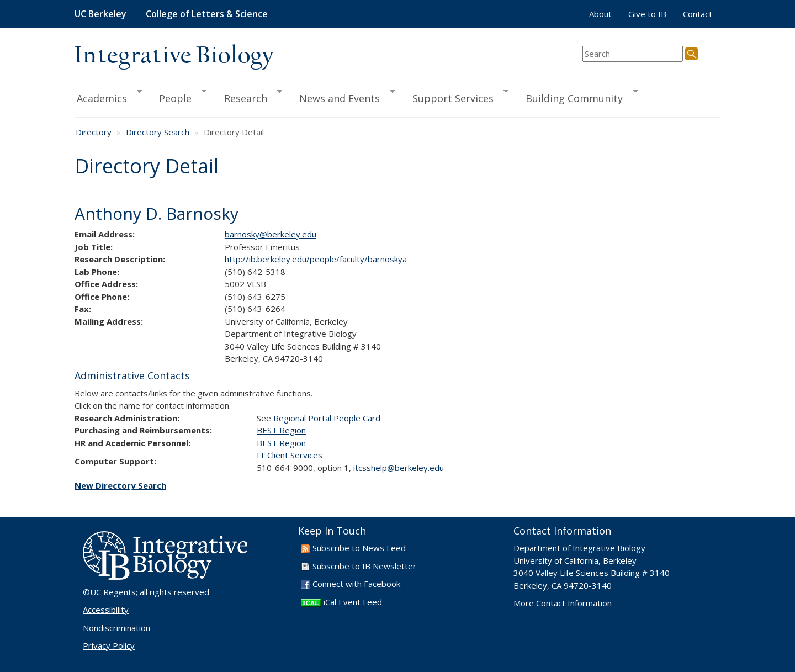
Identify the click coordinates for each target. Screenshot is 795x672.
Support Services (455, 97)
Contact (698, 14)
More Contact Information (563, 603)
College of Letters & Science (207, 14)
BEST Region (281, 430)
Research (248, 97)
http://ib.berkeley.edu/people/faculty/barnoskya (316, 259)
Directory (94, 132)
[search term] (633, 54)
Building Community (577, 97)
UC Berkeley (100, 14)
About (600, 14)
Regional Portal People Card (327, 418)
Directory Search (158, 132)
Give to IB (647, 14)
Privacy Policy (109, 645)
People (178, 97)
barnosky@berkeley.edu (271, 234)
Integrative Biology (174, 56)
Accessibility (106, 610)
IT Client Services (290, 455)
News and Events (342, 97)
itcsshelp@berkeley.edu (399, 468)
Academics (108, 97)
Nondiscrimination (116, 628)
